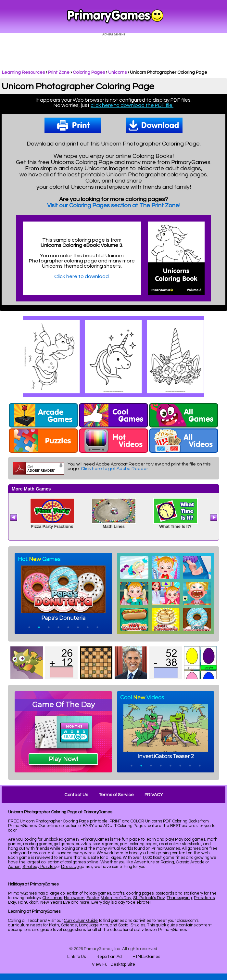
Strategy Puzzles (39, 867)
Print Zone (59, 72)
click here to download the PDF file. (132, 105)
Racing (167, 862)
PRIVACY (154, 795)
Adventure (145, 862)
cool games (195, 839)
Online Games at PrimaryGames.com (115, 17)
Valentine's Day (116, 898)
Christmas (52, 898)
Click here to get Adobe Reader (114, 469)
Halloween (74, 898)
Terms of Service (116, 795)
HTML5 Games (146, 957)
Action (14, 867)
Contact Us (76, 795)
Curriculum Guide (81, 921)
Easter (93, 898)
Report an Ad (109, 957)
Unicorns (117, 72)
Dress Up (70, 867)
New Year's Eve (55, 902)
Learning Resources (23, 72)
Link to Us (76, 957)
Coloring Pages (89, 72)
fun (125, 839)
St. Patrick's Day (149, 898)
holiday (90, 893)
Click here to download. (82, 276)
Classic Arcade (190, 862)
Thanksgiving (179, 898)
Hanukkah (28, 902)
